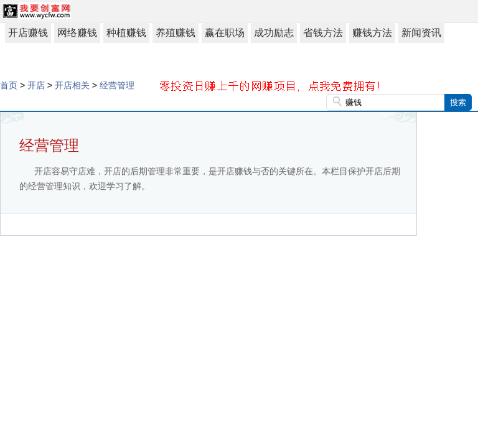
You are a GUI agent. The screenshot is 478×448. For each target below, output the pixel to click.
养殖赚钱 (176, 33)
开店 (36, 85)
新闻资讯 (421, 33)
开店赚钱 (28, 33)
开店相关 (72, 85)
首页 (9, 85)
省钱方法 (323, 33)
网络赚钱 (77, 33)
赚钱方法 (372, 33)
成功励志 (274, 33)
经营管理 (117, 85)
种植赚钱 (126, 33)
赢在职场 (225, 33)
